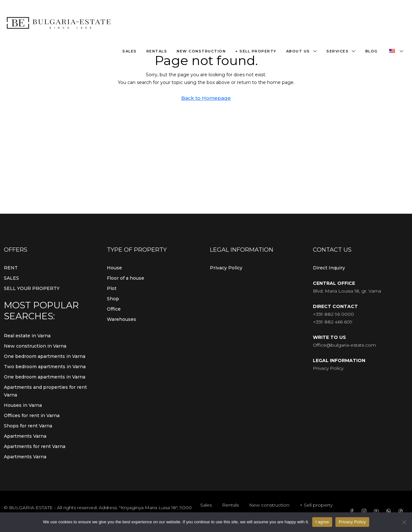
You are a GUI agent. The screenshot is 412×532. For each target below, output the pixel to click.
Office (114, 309)
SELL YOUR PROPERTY (32, 288)
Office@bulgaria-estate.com (344, 345)
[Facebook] (353, 511)
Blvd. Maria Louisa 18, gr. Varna (347, 291)
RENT (11, 268)
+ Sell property (256, 51)
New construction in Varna (35, 346)
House (114, 268)
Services (337, 51)
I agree (322, 522)
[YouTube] (378, 511)
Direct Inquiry (329, 268)
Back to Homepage (206, 98)
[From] (404, 522)
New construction (201, 51)
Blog (372, 51)
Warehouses (122, 319)
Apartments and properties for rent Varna (45, 391)
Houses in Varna (23, 405)
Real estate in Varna (27, 336)
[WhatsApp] (390, 511)
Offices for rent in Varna (32, 415)
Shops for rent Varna (28, 426)
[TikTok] (402, 511)
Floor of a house (126, 278)
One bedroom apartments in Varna (45, 356)
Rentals (157, 51)
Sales (130, 51)
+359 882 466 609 (333, 322)
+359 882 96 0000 (333, 314)
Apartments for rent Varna (35, 446)
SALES (11, 278)
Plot (112, 288)
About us (298, 51)
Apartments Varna (25, 436)
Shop (113, 299)
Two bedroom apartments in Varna (45, 367)
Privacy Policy (226, 268)
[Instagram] (365, 511)
